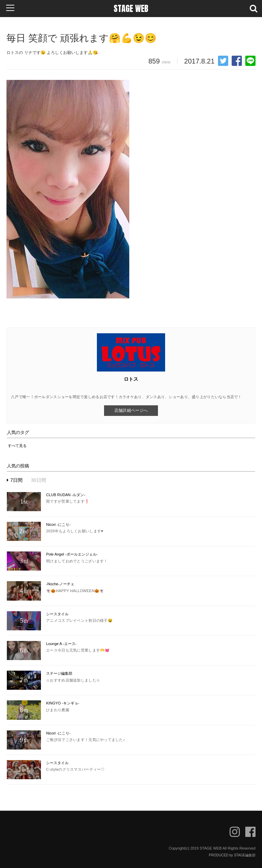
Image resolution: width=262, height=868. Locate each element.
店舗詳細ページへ (131, 410)
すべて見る (17, 446)
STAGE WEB (131, 9)
